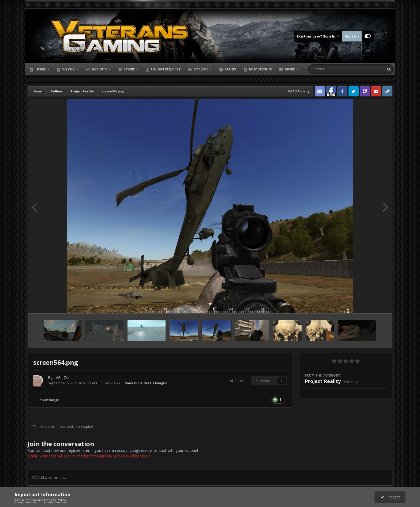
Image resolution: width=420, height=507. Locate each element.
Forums (201, 69)
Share (237, 381)
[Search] (332, 69)
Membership (260, 69)
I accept (390, 497)
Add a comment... (50, 477)
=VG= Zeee (63, 378)
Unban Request (166, 69)
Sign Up (352, 36)
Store (129, 69)
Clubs (230, 69)
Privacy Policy (55, 500)
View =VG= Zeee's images (146, 383)
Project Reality (323, 381)
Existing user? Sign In (318, 36)
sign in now (143, 450)
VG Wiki (69, 69)
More (290, 69)
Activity (100, 69)
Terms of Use (25, 500)
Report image (48, 400)
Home (41, 69)
